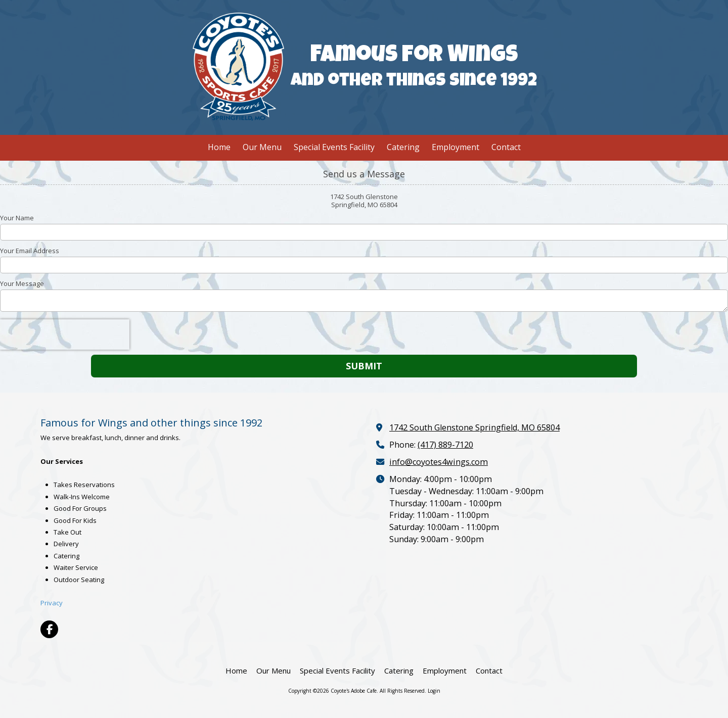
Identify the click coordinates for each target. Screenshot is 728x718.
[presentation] (65, 334)
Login (434, 691)
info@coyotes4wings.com (439, 462)
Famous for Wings (414, 57)
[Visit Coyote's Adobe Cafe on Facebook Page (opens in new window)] (49, 629)
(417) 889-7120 (445, 445)
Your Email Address (30, 251)
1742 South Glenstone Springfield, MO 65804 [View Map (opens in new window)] (474, 427)
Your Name (17, 218)
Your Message (22, 283)
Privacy (52, 603)
